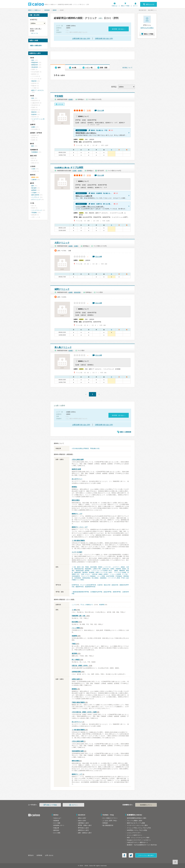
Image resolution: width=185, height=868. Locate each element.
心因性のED (105, 569)
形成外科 (34, 114)
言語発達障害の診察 (78, 751)
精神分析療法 (76, 500)
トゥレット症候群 (116, 574)
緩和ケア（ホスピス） (38, 90)
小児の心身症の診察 (78, 459)
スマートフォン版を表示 (146, 855)
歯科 (33, 186)
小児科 (33, 169)
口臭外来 (100, 585)
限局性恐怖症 (86, 578)
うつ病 (74, 567)
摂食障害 (118, 569)
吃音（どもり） (86, 574)
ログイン (135, 6)
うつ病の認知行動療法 (78, 540)
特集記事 (56, 828)
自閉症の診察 (76, 679)
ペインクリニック (37, 210)
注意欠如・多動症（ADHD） (100, 574)
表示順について (127, 68)
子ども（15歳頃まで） (87, 605)
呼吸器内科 (35, 62)
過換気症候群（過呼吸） (83, 571)
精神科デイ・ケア (77, 514)
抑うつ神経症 (76, 660)
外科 (33, 98)
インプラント (35, 197)
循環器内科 (35, 65)
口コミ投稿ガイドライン (110, 818)
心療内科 (34, 180)
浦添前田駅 (77, 292)
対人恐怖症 (95, 578)
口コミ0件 (99, 257)
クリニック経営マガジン (135, 835)
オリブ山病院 (69, 167)
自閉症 (112, 569)
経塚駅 (71, 99)
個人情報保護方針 (108, 825)
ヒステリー (116, 567)
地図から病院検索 (125, 432)
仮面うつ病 (80, 567)
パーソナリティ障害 (114, 578)
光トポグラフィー (77, 479)
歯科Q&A (56, 830)
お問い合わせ (49, 855)
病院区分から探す (83, 830)
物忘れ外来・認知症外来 (111, 585)
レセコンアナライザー (134, 833)
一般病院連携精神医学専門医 (80, 592)
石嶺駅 (75, 171)
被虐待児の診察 (76, 469)
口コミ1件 (101, 111)
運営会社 (31, 855)
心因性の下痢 (97, 569)
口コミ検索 (57, 823)
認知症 (123, 567)
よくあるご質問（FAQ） (110, 821)
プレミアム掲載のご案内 (135, 821)
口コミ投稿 (57, 833)
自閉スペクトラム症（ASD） (104, 572)
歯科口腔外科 (35, 195)
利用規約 (105, 823)
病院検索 (47, 10)
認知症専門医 (108, 592)
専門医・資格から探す (85, 825)
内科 (33, 60)
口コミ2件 (101, 175)
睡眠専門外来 (80, 587)
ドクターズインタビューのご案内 (137, 825)
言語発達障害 (76, 576)
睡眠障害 (122, 571)
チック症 (125, 574)
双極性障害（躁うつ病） (79, 616)
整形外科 (34, 112)
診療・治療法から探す (85, 833)
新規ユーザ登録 (125, 6)
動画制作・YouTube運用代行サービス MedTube (142, 845)
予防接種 (34, 213)
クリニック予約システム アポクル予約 (139, 828)
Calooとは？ (57, 818)
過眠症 (116, 571)
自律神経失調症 (76, 672)
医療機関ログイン (146, 805)
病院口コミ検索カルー (35, 10)
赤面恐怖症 (103, 578)
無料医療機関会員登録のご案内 (137, 818)
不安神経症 (119, 576)
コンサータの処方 (77, 552)
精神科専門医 (117, 592)
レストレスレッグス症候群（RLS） (102, 571)
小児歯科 (34, 193)
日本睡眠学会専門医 (96, 592)
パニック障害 (101, 576)
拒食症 (124, 569)
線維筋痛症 (78, 572)
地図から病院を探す (36, 46)
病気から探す (82, 818)
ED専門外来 (75, 585)
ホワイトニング (36, 199)
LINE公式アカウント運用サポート (137, 842)
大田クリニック (62, 243)
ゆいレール (35, 33)
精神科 (55, 10)
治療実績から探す (83, 823)
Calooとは (115, 6)
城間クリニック (62, 289)
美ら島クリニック (63, 347)
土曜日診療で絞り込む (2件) (81, 38)
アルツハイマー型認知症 (88, 576)
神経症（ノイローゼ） (105, 567)
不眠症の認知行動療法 (78, 702)
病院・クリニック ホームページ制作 (138, 838)
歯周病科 (34, 190)
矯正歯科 (34, 188)
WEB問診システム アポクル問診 (137, 830)
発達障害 (92, 572)
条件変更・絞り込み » (119, 29)
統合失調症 (94, 567)
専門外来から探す (83, 828)
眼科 (33, 146)
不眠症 (87, 567)
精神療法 (74, 487)
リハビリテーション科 (38, 119)
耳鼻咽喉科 (35, 152)
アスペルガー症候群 (120, 572)
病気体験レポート (59, 825)
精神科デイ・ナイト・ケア (80, 527)
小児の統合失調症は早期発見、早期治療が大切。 (86, 448)
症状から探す (82, 821)
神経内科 (34, 81)
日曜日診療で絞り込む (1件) (104, 38)
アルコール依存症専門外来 (88, 585)
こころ (74, 605)
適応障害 (85, 572)
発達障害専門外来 (90, 587)
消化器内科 (35, 67)
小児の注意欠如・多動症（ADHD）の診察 (84, 712)
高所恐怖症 (78, 578)
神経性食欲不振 (79, 569)
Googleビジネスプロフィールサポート (139, 840)
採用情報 (39, 855)
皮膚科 (33, 127)
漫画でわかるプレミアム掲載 (136, 823)
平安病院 (59, 96)
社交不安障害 (110, 576)
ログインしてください (147, 28)
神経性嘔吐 (88, 569)
